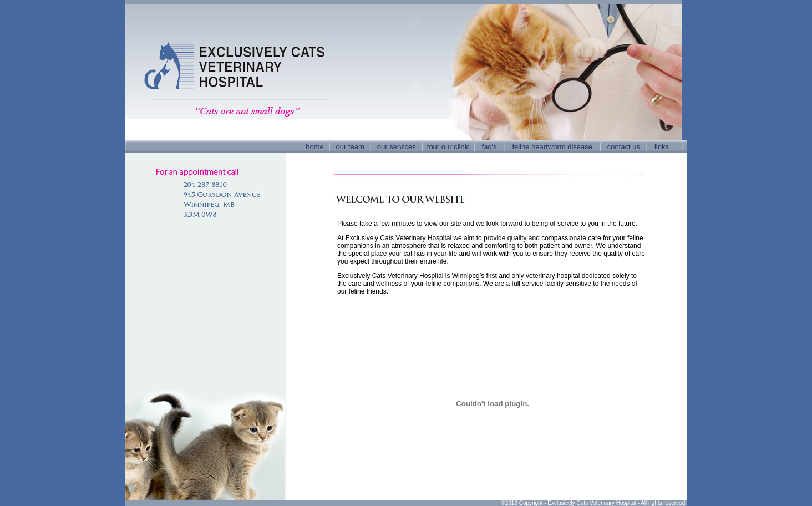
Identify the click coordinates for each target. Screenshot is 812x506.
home (315, 147)
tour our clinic (448, 147)
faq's (489, 147)
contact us (624, 147)
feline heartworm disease (552, 147)
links (662, 147)
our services (397, 147)
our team (350, 147)
